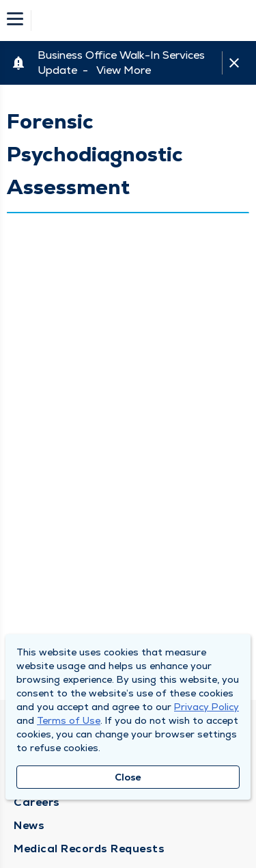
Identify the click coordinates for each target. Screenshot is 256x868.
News (29, 825)
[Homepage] (137, 21)
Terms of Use (69, 720)
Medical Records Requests (89, 849)
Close (128, 777)
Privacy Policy (207, 707)
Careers (37, 802)
